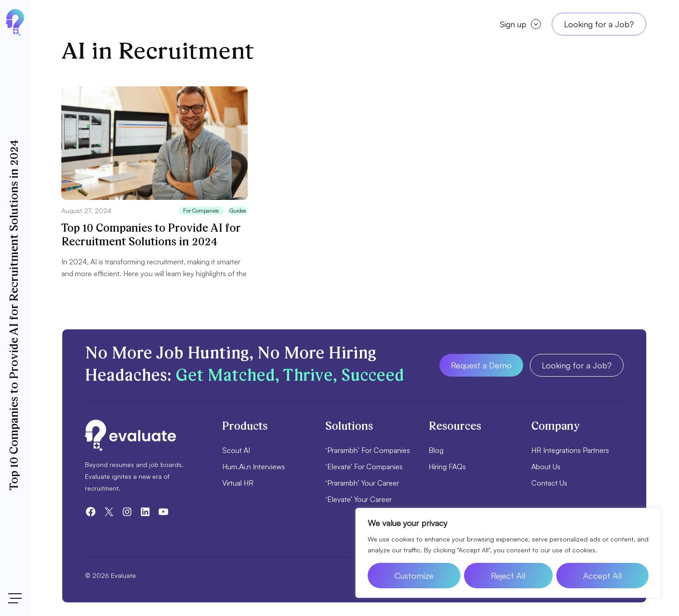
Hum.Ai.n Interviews (254, 467)
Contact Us (549, 483)
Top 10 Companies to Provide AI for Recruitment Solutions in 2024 (151, 235)
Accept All (602, 576)
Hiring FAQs (447, 467)
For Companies (201, 211)
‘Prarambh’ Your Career (362, 483)
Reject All (508, 576)
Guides (238, 211)
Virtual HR (238, 483)
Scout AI (236, 450)
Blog (436, 450)
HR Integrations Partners (570, 450)
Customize (414, 576)
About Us (546, 467)
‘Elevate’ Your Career (359, 499)
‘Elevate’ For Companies (364, 467)
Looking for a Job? (599, 24)
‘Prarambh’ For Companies (368, 450)
